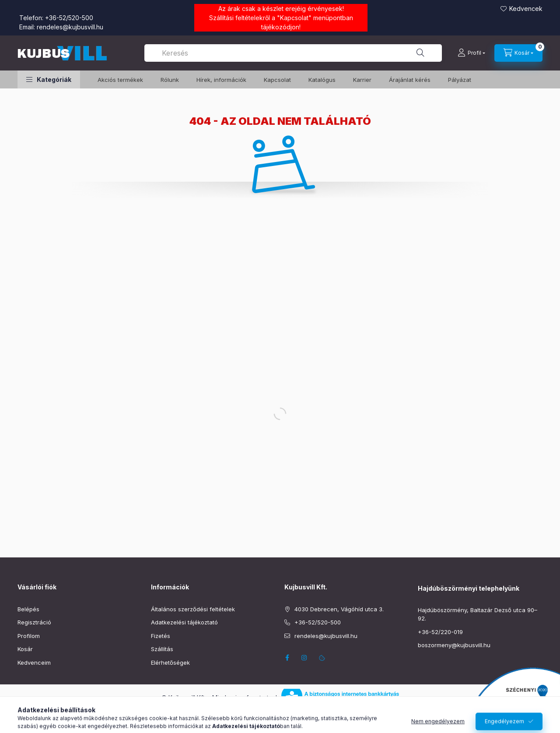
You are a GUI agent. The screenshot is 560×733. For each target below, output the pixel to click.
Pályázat (460, 80)
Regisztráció (34, 622)
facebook (287, 658)
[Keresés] (420, 53)
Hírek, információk (221, 80)
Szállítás (162, 649)
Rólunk (170, 80)
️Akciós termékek (120, 80)
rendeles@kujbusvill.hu (70, 27)
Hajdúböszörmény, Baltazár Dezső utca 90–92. (478, 614)
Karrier (362, 80)
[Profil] (471, 53)
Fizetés (161, 636)
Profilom (29, 636)
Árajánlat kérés (410, 80)
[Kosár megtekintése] (518, 53)
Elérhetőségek (170, 663)
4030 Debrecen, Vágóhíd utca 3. (339, 609)
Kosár (25, 649)
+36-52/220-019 (440, 632)
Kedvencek (526, 9)
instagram (304, 658)
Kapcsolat (294, 18)
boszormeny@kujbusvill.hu (454, 645)
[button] (49, 79)
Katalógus (322, 80)
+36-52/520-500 (69, 18)
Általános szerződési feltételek (193, 609)
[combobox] (293, 53)
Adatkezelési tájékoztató (184, 622)
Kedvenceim (34, 663)
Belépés (28, 609)
